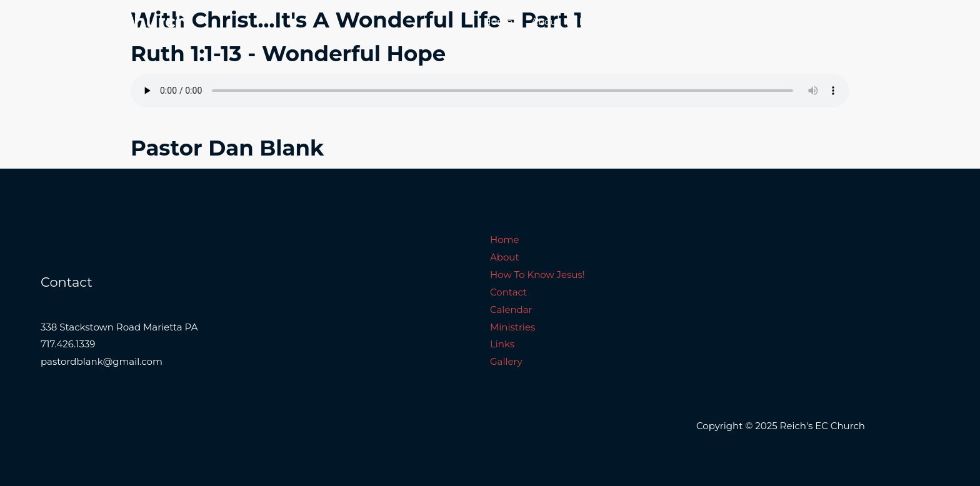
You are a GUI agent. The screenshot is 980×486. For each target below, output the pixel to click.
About (546, 22)
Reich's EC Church (105, 21)
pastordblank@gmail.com (102, 361)
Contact (711, 22)
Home (498, 22)
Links (885, 22)
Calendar (769, 22)
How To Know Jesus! (627, 22)
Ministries (832, 22)
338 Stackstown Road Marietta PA (119, 327)
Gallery (932, 22)
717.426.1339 (68, 344)
